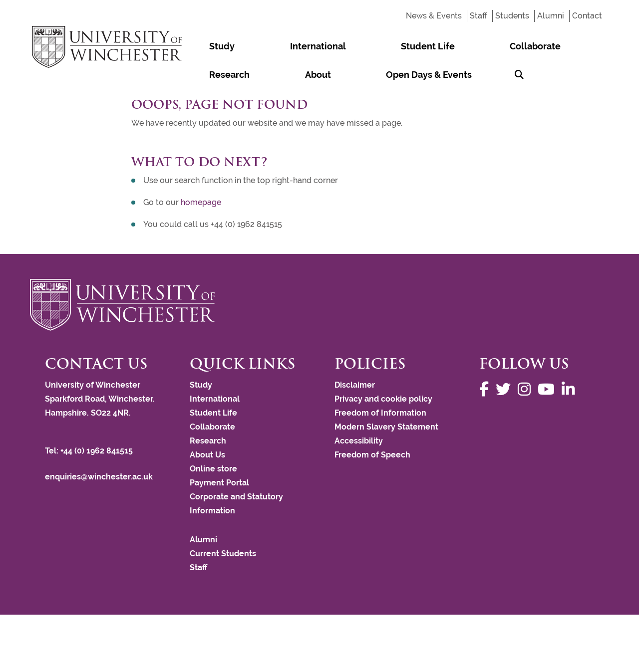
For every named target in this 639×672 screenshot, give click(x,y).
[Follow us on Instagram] (527, 389)
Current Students (223, 554)
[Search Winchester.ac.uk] (296, 75)
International (258, 46)
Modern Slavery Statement (386, 427)
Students (512, 16)
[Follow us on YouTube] (549, 389)
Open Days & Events (232, 75)
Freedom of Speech (372, 455)
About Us (207, 455)
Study (202, 46)
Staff (479, 16)
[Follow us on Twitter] (506, 389)
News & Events (434, 16)
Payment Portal (219, 483)
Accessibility (359, 441)
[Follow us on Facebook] (486, 389)
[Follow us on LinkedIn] (571, 389)
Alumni (551, 16)
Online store (213, 469)
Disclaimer (355, 385)
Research (456, 46)
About (504, 46)
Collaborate (395, 46)
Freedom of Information (380, 413)
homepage (201, 202)
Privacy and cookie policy (383, 399)
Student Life (327, 46)
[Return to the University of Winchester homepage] (319, 305)
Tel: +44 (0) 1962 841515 (90, 451)
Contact (587, 16)
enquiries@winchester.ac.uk (99, 477)
